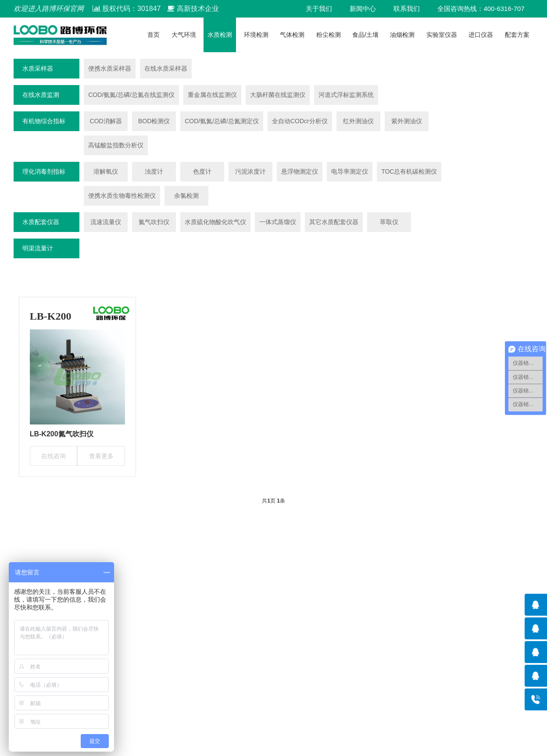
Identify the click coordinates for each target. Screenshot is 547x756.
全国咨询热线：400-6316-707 (481, 9)
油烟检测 (402, 35)
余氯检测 (186, 196)
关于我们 (319, 9)
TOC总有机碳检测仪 (409, 171)
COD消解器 (106, 121)
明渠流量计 (38, 248)
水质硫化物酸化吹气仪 (215, 222)
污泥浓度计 (250, 171)
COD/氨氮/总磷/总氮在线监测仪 (131, 95)
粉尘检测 (329, 35)
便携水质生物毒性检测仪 (122, 196)
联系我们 (407, 9)
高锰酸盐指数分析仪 (116, 145)
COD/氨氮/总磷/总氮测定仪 (222, 121)
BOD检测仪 (154, 121)
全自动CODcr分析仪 (300, 121)
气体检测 (292, 35)
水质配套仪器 (41, 222)
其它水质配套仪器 (334, 222)
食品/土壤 (365, 35)
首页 (154, 35)
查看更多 (101, 456)
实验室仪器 (442, 35)
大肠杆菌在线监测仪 (278, 95)
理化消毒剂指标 (44, 171)
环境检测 (256, 35)
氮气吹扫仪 (154, 222)
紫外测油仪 (407, 121)
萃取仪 (389, 222)
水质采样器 (38, 68)
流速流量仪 (106, 222)
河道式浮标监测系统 (346, 95)
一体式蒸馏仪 (278, 222)
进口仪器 (481, 35)
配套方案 (517, 35)
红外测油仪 (358, 121)
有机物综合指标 (44, 121)
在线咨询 (54, 456)
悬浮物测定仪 (300, 171)
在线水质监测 (41, 95)
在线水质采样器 (166, 68)
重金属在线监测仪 (212, 95)
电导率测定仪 (350, 171)
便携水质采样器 (110, 68)
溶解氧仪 (106, 171)
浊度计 (154, 171)
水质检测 (220, 35)
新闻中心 (363, 9)
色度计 (202, 171)
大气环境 (184, 35)
